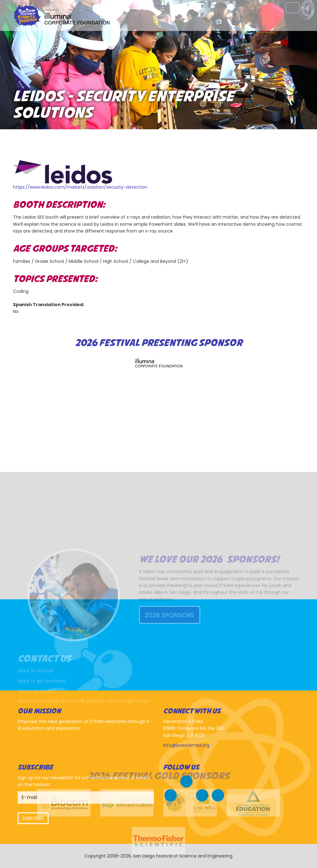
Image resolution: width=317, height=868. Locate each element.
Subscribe (33, 818)
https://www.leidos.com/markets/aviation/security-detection (80, 187)
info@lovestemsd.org (186, 745)
